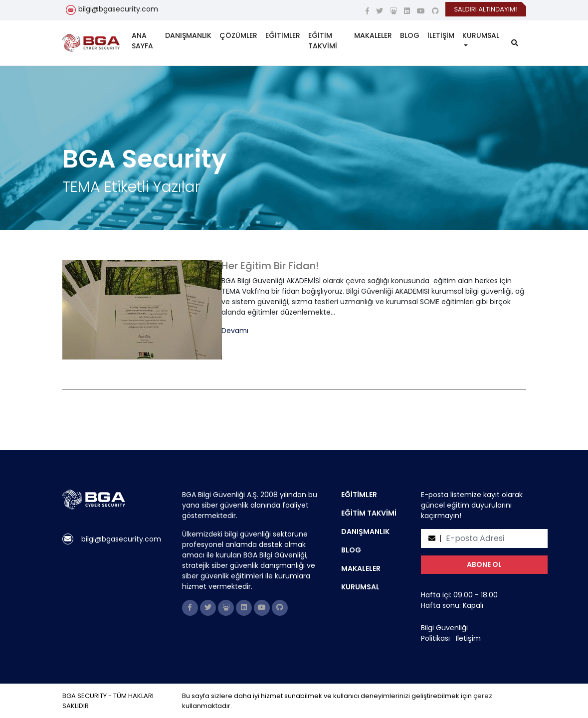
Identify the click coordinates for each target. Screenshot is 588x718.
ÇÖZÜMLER (238, 35)
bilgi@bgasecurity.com (118, 9)
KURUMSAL (481, 35)
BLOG (410, 35)
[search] (515, 43)
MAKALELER (373, 35)
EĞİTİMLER (283, 35)
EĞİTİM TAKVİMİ (323, 41)
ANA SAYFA (142, 41)
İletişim (468, 638)
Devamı (235, 331)
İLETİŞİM (441, 35)
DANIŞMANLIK (188, 35)
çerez (483, 696)
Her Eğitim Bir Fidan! (270, 266)
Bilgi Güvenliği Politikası (444, 633)
